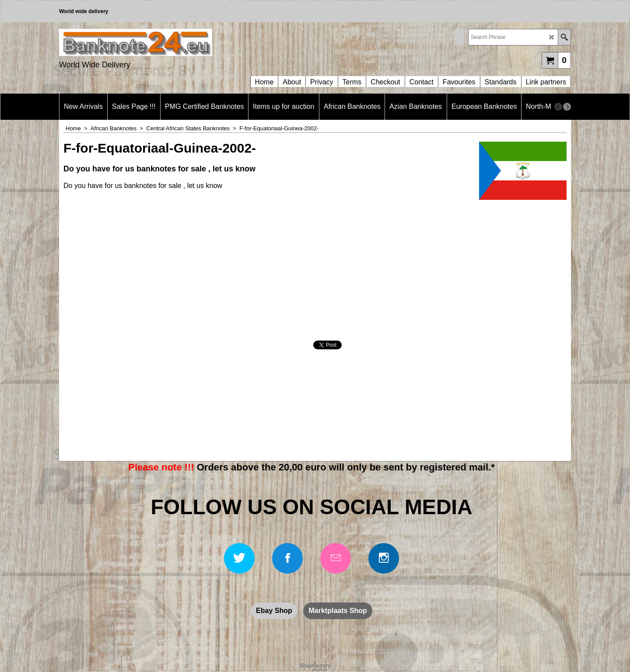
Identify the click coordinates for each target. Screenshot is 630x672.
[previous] (558, 107)
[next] (567, 107)
